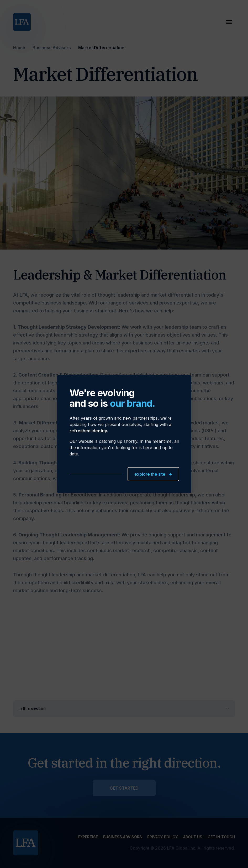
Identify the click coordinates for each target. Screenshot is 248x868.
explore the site (153, 474)
